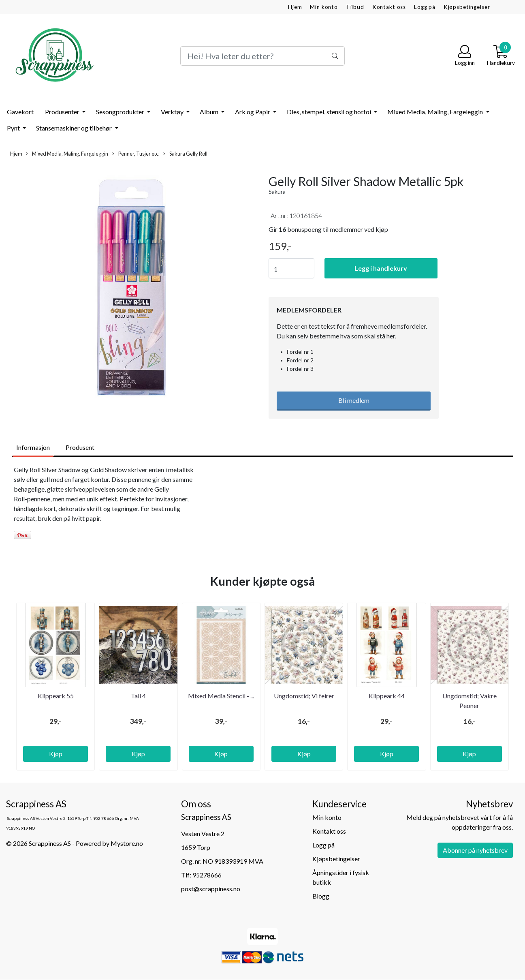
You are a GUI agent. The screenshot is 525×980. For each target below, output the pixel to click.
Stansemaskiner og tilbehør (75, 128)
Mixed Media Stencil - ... (221, 696)
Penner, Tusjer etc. (136, 154)
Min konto (324, 7)
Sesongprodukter (121, 112)
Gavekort (20, 112)
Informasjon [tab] (33, 447)
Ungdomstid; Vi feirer (304, 696)
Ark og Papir (253, 112)
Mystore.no (127, 843)
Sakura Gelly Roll (185, 154)
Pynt (14, 128)
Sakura (277, 192)
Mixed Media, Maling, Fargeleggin (436, 112)
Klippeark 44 (387, 696)
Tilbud (355, 7)
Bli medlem (354, 400)
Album (210, 112)
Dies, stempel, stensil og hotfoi (330, 112)
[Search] (262, 56)
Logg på (425, 7)
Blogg (321, 896)
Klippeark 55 (56, 696)
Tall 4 (138, 696)
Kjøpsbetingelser (467, 7)
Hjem (295, 7)
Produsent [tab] (80, 447)
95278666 (207, 875)
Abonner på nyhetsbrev (475, 850)
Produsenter (63, 112)
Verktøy (173, 112)
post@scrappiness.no (211, 889)
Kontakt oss (389, 7)
